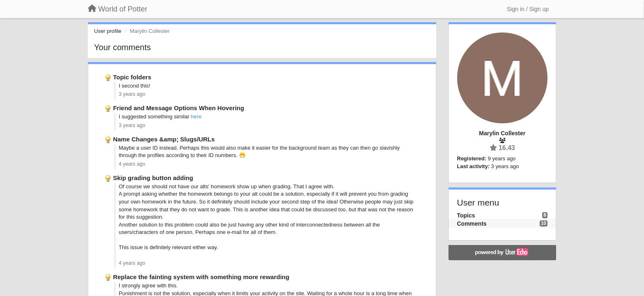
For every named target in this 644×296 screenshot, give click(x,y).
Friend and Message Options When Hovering (178, 108)
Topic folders (132, 77)
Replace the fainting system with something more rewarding (201, 277)
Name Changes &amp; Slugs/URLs (164, 139)
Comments (472, 224)
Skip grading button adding (153, 178)
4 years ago (132, 164)
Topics (466, 215)
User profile (108, 31)
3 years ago (132, 94)
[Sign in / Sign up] (528, 9)
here (196, 117)
